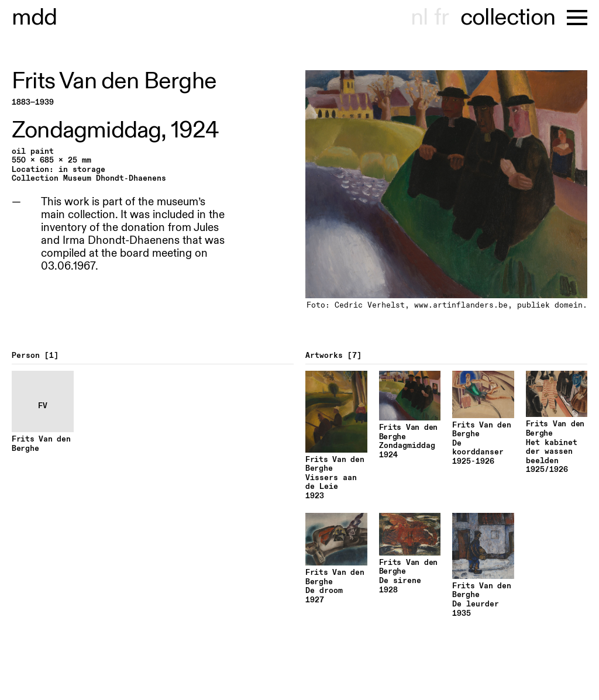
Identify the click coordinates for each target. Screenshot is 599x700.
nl (419, 18)
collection (508, 18)
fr (441, 18)
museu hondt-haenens (35, 18)
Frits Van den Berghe (114, 81)
